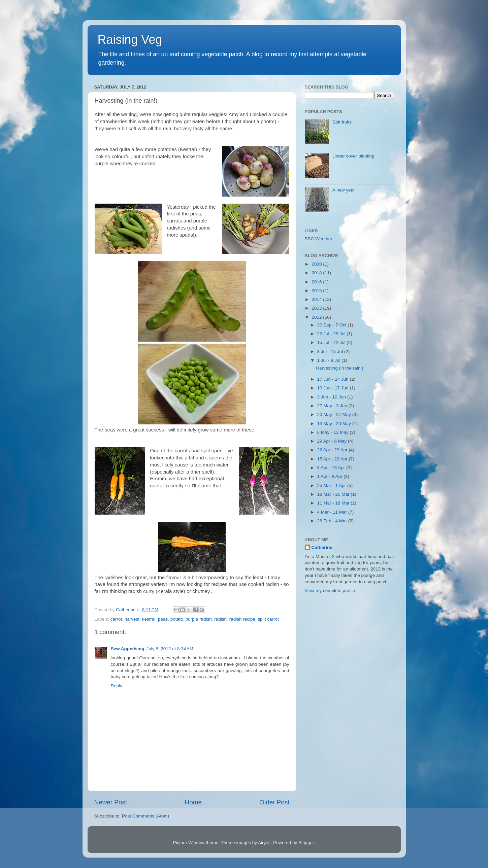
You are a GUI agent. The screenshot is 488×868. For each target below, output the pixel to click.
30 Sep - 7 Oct (333, 325)
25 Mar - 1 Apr (332, 485)
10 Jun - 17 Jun (334, 388)
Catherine (322, 547)
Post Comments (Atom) (145, 816)
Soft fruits (342, 122)
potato (177, 619)
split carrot (268, 619)
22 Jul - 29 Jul (332, 334)
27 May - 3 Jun (333, 406)
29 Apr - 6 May (333, 441)
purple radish (199, 619)
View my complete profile (330, 591)
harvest (132, 619)
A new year (344, 190)
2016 (317, 282)
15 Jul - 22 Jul (332, 342)
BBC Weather (319, 239)
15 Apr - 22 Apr (333, 459)
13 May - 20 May (335, 424)
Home (193, 802)
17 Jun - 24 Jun (334, 379)
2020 (317, 264)
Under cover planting (353, 156)
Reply (117, 686)
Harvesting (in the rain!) (339, 368)
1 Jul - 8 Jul (330, 360)
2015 (317, 291)
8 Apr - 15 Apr (332, 468)
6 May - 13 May (334, 432)
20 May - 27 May (335, 414)
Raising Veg (130, 40)
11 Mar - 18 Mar (334, 503)
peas (163, 619)
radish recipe (242, 619)
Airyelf (264, 843)
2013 (317, 308)
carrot (116, 619)
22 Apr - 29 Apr (333, 450)
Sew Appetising (128, 649)
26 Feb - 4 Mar (333, 521)
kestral (149, 619)
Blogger (306, 843)
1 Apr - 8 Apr (331, 476)
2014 (317, 299)
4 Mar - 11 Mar (333, 512)
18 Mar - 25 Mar (334, 494)
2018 (317, 273)
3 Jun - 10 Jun (332, 397)
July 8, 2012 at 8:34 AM (170, 649)
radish (220, 619)
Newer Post (111, 802)
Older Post (274, 802)
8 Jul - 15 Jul (331, 352)
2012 (317, 317)
